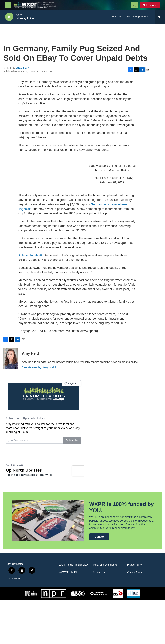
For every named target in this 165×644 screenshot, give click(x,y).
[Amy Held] (11, 362)
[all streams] (160, 17)
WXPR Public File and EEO (73, 608)
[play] (9, 17)
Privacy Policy (135, 608)
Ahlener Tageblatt (30, 259)
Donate (151, 5)
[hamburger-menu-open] (8, 5)
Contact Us (99, 616)
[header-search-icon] (134, 5)
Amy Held (23, 71)
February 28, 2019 (112, 186)
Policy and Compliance (105, 608)
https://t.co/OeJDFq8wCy (112, 174)
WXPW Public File (69, 616)
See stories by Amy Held (39, 371)
